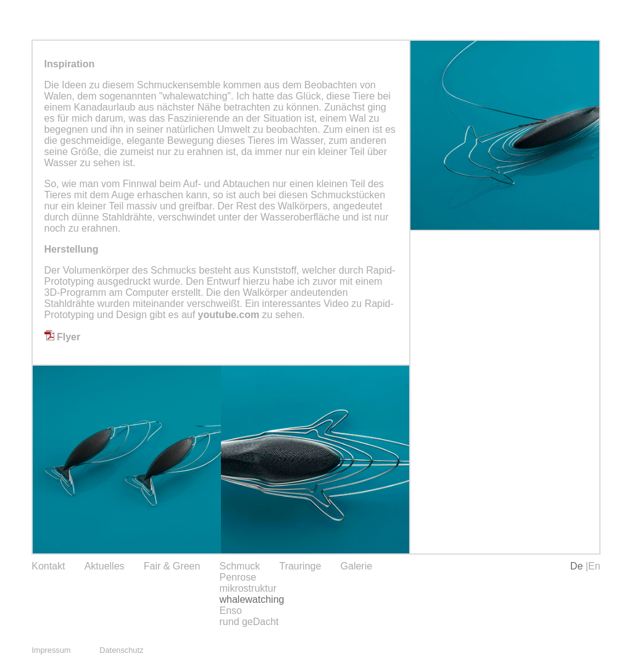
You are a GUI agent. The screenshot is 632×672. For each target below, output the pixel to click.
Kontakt (48, 566)
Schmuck (240, 566)
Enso (231, 611)
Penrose (238, 577)
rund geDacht (249, 622)
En (594, 566)
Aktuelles (105, 566)
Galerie (357, 566)
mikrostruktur (248, 588)
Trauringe (300, 566)
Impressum (51, 650)
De (578, 566)
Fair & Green (172, 566)
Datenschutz (121, 650)
